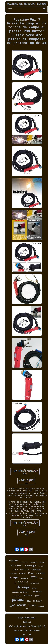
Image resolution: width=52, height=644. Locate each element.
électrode (42, 562)
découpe (23, 587)
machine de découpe (21, 592)
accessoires (24, 562)
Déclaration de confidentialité (27, 626)
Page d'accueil (27, 618)
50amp (41, 578)
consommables (34, 562)
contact (15, 570)
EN (24, 635)
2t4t (27, 609)
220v (34, 577)
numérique (31, 566)
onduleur (28, 595)
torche (22, 605)
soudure (41, 573)
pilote (33, 605)
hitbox (34, 588)
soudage (37, 601)
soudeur (25, 569)
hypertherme (24, 578)
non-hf (22, 573)
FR (30, 635)
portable (41, 606)
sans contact (17, 596)
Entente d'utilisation (27, 630)
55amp (31, 573)
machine (21, 582)
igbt (12, 605)
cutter (14, 561)
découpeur (16, 565)
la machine (13, 573)
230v (29, 601)
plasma (18, 600)
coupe (14, 577)
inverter (41, 566)
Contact (27, 622)
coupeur (37, 591)
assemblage (36, 570)
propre (38, 596)
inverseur (35, 583)
